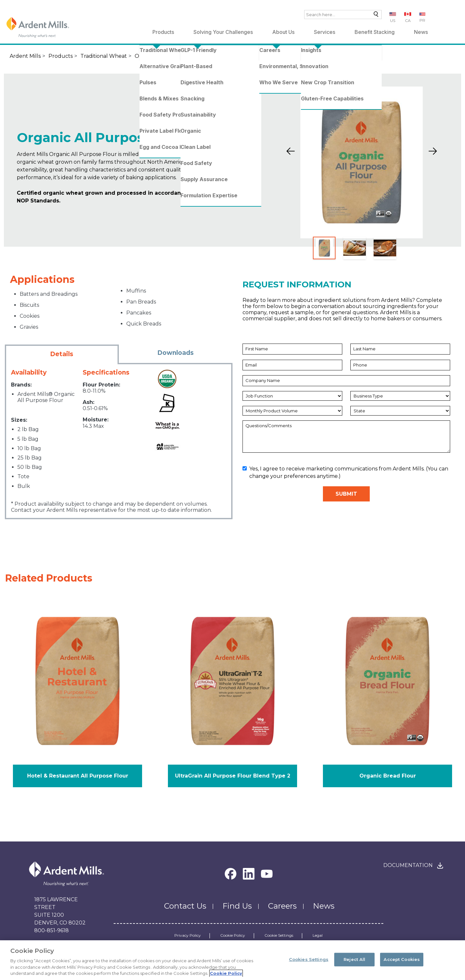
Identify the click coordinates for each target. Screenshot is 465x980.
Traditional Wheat (104, 56)
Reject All (354, 963)
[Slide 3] (385, 248)
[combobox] (343, 15)
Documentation (408, 865)
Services (325, 32)
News (421, 32)
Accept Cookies (402, 963)
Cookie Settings (279, 935)
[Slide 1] (324, 248)
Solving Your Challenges (223, 32)
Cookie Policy (233, 935)
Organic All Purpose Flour (242, 56)
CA (408, 21)
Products (163, 32)
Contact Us (185, 906)
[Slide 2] (355, 248)
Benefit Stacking (375, 32)
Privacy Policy (188, 935)
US (393, 21)
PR (422, 20)
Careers (282, 906)
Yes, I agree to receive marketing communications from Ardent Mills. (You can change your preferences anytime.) (345, 472)
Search (374, 16)
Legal (318, 935)
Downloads (176, 353)
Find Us (237, 906)
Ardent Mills (25, 56)
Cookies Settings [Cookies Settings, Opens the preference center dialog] (309, 963)
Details (62, 354)
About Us (283, 32)
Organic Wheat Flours (163, 56)
